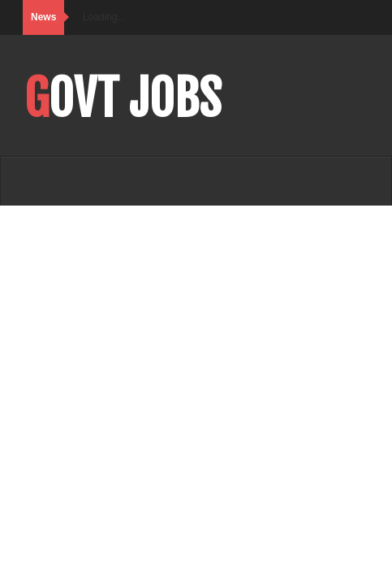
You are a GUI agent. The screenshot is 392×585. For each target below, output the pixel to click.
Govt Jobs (123, 98)
